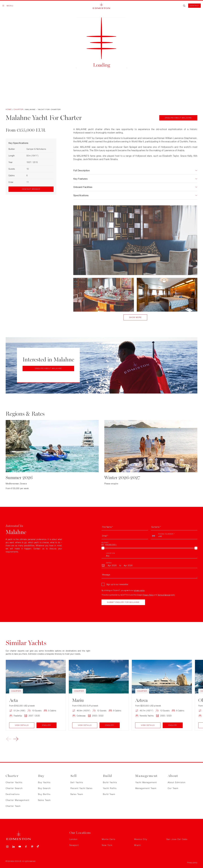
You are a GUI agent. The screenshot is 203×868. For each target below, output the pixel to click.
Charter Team (13, 806)
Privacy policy (192, 863)
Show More (135, 317)
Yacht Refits (110, 788)
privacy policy (139, 590)
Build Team (109, 794)
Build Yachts (110, 782)
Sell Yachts (77, 782)
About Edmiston (177, 782)
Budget (105, 542)
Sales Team (44, 800)
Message (106, 575)
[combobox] (154, 536)
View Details (22, 725)
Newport (74, 845)
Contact (194, 6)
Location (111, 553)
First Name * (107, 527)
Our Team (173, 788)
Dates (109, 563)
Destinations (13, 794)
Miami (138, 845)
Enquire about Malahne (178, 118)
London (74, 839)
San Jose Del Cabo (177, 839)
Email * (105, 536)
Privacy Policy (148, 595)
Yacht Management (146, 782)
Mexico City (141, 839)
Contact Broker (31, 189)
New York (107, 845)
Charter (19, 109)
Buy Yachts (44, 782)
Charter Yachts (14, 782)
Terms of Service (164, 595)
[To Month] (128, 566)
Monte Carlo (109, 839)
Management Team (146, 788)
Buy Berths (44, 794)
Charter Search (14, 788)
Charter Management (18, 800)
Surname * (156, 527)
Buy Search (44, 788)
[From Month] (112, 566)
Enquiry (47, 725)
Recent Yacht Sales (81, 788)
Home (9, 109)
